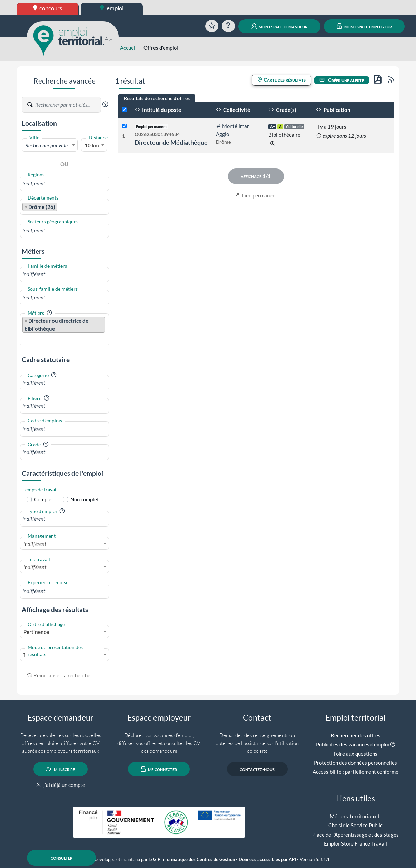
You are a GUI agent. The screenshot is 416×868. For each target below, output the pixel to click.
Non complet (85, 499)
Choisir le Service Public (355, 825)
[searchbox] (65, 184)
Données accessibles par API (267, 860)
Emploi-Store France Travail (355, 843)
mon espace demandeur (280, 26)
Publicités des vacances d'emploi (353, 744)
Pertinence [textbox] (36, 632)
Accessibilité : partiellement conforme (355, 772)
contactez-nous (257, 769)
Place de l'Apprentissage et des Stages (355, 835)
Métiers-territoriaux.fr (356, 816)
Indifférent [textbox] (35, 544)
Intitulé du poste (158, 110)
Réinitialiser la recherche (59, 675)
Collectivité (233, 110)
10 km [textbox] (92, 145)
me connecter (159, 769)
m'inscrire (61, 769)
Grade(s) (282, 110)
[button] (105, 104)
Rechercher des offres (356, 735)
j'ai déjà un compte (61, 785)
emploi (112, 8)
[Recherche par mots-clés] (68, 105)
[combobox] (50, 145)
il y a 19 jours (331, 127)
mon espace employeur (364, 26)
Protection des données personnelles (355, 763)
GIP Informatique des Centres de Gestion (194, 860)
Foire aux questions (355, 754)
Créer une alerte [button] (342, 80)
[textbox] (50, 145)
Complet (44, 499)
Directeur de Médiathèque (171, 142)
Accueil (128, 48)
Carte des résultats (281, 80)
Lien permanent (256, 195)
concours (48, 8)
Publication (333, 110)
